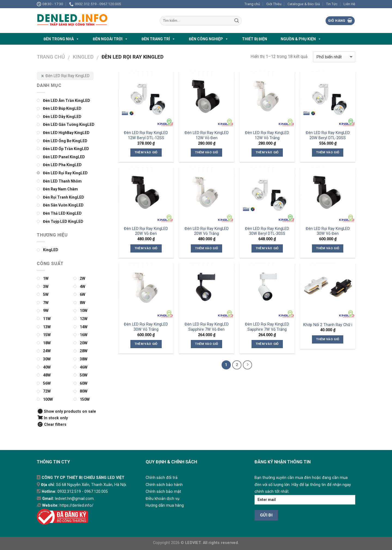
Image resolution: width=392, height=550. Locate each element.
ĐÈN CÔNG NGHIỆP (209, 39)
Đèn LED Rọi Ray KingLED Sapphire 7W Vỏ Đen (207, 327)
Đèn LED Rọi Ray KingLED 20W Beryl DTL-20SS (328, 135)
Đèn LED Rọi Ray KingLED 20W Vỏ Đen (146, 231)
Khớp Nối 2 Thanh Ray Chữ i (328, 325)
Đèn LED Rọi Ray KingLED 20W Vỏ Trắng (207, 231)
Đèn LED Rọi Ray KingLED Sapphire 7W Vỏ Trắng (267, 327)
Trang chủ (252, 4)
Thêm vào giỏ (146, 152)
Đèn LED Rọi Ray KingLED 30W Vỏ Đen (328, 231)
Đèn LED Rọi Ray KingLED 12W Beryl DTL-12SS (146, 135)
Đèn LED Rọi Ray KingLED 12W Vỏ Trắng (267, 135)
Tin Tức (332, 4)
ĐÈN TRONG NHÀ (61, 39)
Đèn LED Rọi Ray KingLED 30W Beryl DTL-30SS (267, 231)
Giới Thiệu (274, 4)
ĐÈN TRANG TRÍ (158, 39)
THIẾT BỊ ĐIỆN (255, 39)
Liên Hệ (349, 4)
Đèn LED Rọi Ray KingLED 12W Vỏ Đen (207, 135)
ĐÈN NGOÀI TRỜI (110, 39)
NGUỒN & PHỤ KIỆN (301, 39)
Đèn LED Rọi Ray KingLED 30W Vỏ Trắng (146, 327)
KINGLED (83, 57)
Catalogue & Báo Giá (304, 4)
